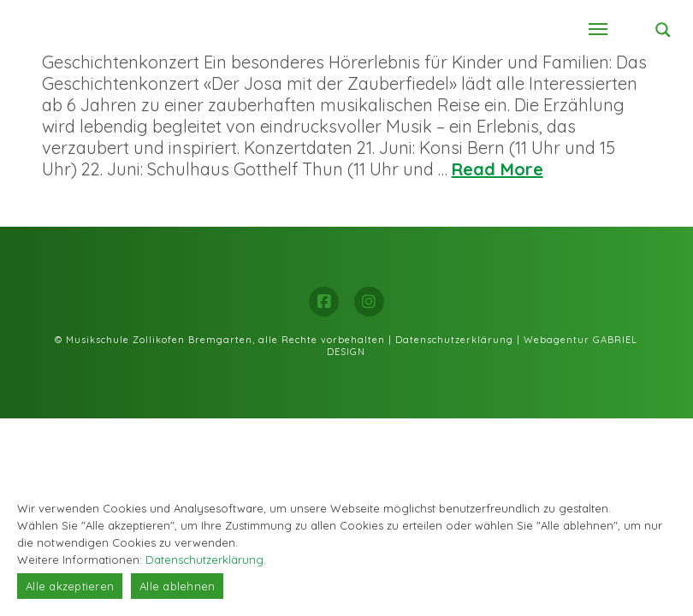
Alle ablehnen (177, 586)
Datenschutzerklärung (454, 340)
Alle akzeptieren (70, 586)
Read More (498, 169)
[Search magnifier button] (663, 30)
